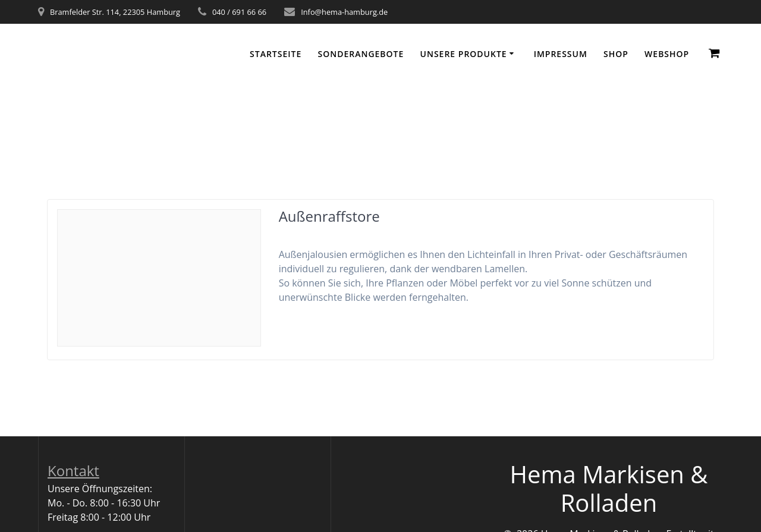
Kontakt (73, 470)
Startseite (276, 54)
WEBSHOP (667, 54)
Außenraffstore (329, 216)
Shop (616, 54)
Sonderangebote (361, 54)
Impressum (561, 54)
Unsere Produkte (464, 54)
